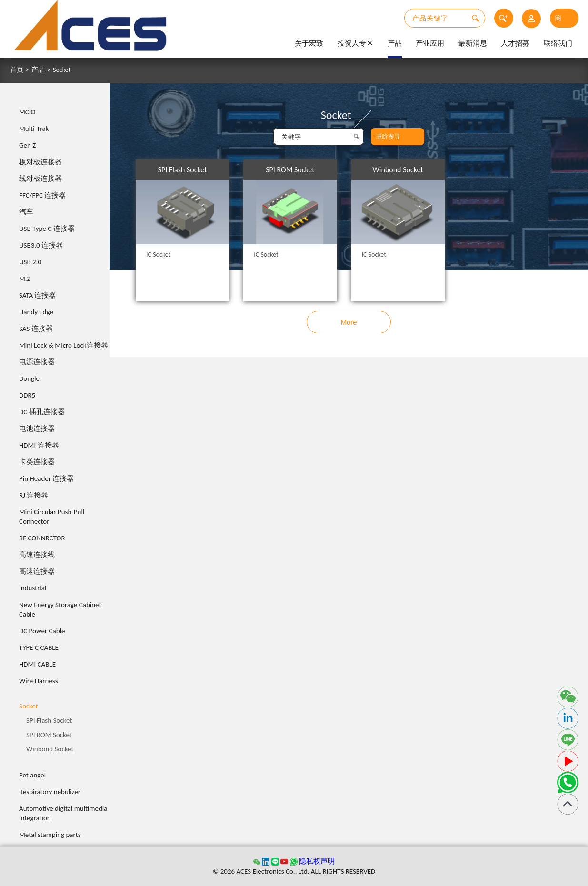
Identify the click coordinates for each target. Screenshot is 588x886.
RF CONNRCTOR (42, 538)
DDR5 (27, 395)
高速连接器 (37, 571)
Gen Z (27, 145)
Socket (62, 70)
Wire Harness (39, 681)
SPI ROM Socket (49, 735)
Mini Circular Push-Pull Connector (52, 517)
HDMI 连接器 (39, 445)
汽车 (26, 212)
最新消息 (473, 43)
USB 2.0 (30, 262)
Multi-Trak (34, 129)
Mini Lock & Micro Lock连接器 (64, 345)
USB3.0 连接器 (41, 245)
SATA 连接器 (38, 295)
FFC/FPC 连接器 (42, 195)
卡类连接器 (37, 462)
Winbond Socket (50, 749)
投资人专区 (355, 43)
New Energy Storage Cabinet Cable (60, 609)
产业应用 (430, 43)
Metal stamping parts (50, 835)
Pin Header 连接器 (46, 478)
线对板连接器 (40, 179)
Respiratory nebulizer (50, 792)
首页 (17, 70)
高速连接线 (37, 555)
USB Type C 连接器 (47, 229)
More (349, 322)
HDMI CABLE (37, 664)
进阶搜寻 (388, 136)
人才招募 (515, 43)
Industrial (33, 588)
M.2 (25, 279)
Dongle (29, 378)
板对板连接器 (40, 162)
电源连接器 (37, 362)
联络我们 (558, 43)
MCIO (27, 112)
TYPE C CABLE (39, 647)
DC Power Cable (42, 631)
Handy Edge (36, 312)
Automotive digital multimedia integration (63, 813)
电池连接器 (37, 428)
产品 (395, 43)
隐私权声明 (317, 861)
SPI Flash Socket (49, 720)
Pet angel (32, 775)
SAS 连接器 (36, 329)
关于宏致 (309, 43)
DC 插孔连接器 (42, 412)
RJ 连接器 (34, 495)
